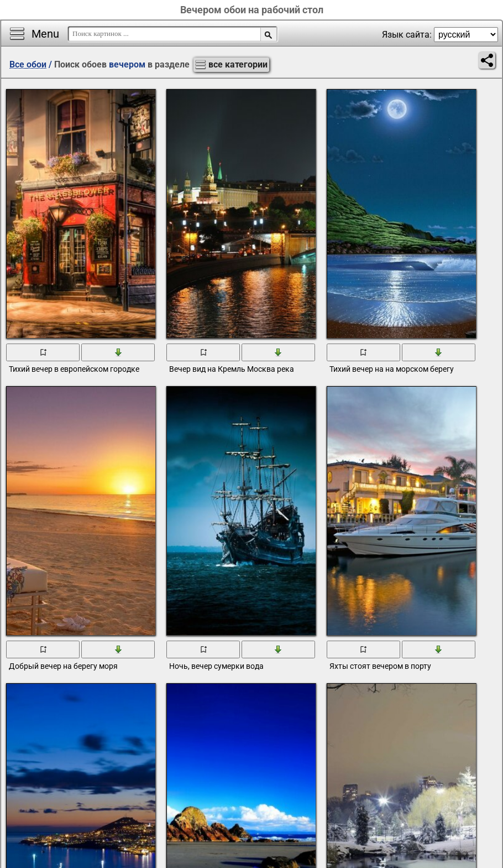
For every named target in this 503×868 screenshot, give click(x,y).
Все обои (28, 64)
